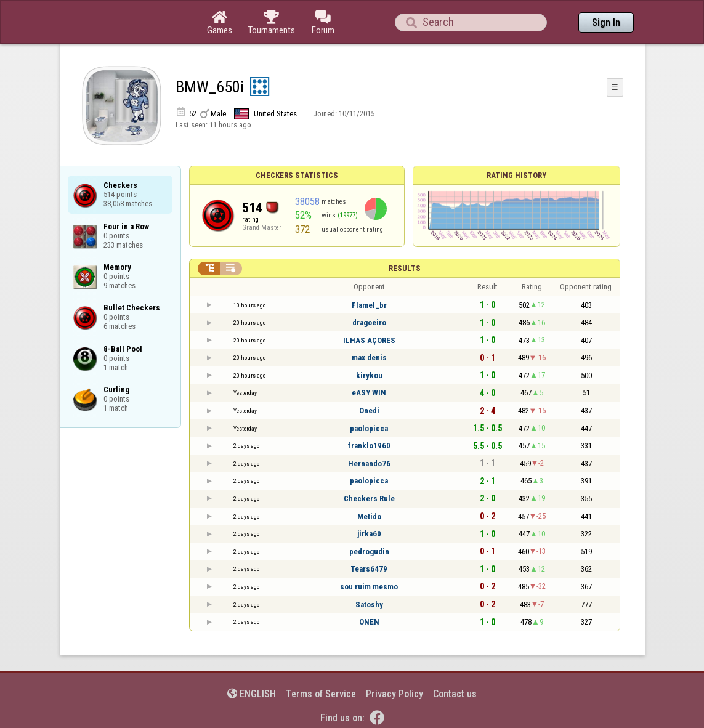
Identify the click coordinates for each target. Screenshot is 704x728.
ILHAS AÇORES (369, 340)
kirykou (369, 375)
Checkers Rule (369, 499)
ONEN (369, 622)
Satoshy (369, 605)
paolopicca (369, 428)
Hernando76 (369, 463)
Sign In (606, 22)
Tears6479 (369, 569)
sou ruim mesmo (369, 587)
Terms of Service (321, 694)
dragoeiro (369, 322)
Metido (369, 516)
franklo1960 (369, 446)
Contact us (455, 694)
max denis (369, 358)
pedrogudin (369, 552)
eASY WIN (369, 393)
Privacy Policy (394, 694)
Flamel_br (369, 305)
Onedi (369, 411)
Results (405, 268)
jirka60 (369, 534)
